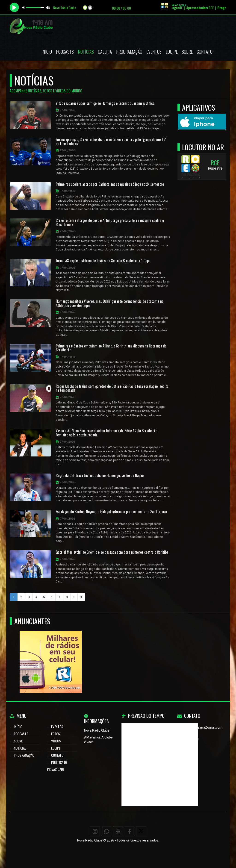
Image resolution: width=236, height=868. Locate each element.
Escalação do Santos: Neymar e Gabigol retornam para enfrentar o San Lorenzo (111, 512)
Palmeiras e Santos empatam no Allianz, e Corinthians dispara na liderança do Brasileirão (111, 348)
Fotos (56, 734)
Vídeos (56, 741)
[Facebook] (130, 831)
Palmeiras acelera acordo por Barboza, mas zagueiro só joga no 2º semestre (110, 184)
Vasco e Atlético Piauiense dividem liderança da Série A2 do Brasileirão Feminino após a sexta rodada (106, 433)
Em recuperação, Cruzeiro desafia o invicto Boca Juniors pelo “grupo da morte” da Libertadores (111, 142)
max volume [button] (48, 7)
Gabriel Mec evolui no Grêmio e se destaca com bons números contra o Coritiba (112, 552)
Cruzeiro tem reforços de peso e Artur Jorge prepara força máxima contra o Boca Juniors (110, 222)
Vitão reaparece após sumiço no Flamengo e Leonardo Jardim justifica (105, 103)
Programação (129, 52)
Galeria (105, 52)
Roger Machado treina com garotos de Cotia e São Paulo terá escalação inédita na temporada (112, 388)
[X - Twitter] (141, 831)
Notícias (86, 52)
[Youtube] (118, 831)
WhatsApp (191, 739)
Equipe (172, 52)
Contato (205, 52)
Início (47, 52)
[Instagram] (95, 831)
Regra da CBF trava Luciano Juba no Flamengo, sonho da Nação (100, 476)
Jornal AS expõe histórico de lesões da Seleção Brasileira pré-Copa (103, 261)
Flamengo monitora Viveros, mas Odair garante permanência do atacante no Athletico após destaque (110, 303)
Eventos (154, 52)
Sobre (187, 52)
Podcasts (65, 52)
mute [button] (24, 7)
